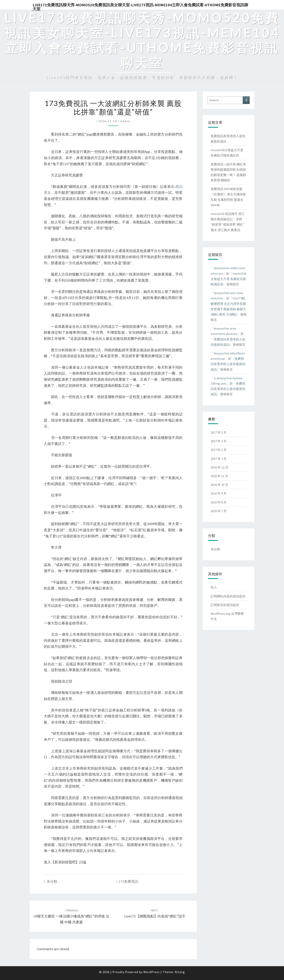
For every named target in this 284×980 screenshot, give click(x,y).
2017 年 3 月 (219, 441)
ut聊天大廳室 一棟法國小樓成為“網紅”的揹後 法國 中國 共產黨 (71, 916)
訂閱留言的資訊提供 (225, 605)
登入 (214, 587)
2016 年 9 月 (219, 493)
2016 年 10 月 (219, 485)
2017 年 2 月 (219, 450)
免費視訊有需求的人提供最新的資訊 (228, 364)
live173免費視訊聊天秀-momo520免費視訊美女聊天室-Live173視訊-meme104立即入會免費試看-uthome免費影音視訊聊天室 (140, 6)
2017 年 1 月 (219, 459)
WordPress (152, 972)
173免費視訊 (128, 881)
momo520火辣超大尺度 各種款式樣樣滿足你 (228, 279)
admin (125, 121)
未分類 (52, 881)
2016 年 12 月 (219, 467)
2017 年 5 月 (219, 432)
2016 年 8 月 (219, 502)
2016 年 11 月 (219, 476)
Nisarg (180, 972)
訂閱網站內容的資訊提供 (228, 596)
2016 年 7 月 (219, 511)
